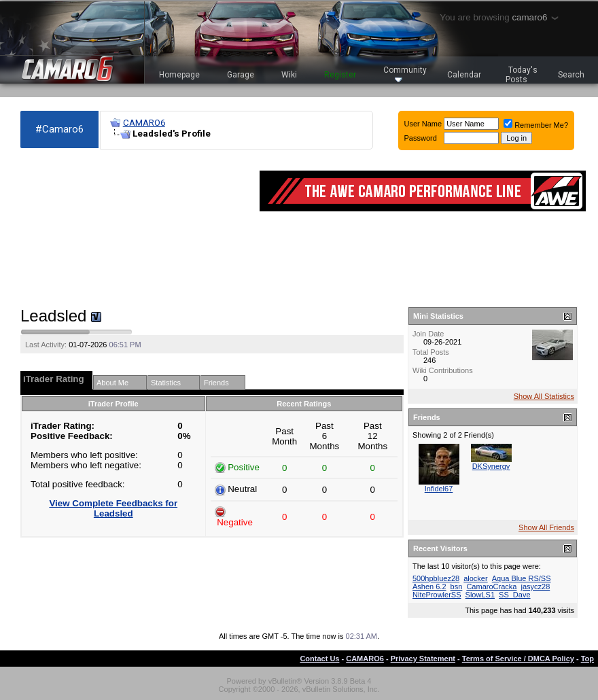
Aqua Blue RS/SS (522, 578)
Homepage (179, 75)
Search (571, 75)
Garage (241, 75)
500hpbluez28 (436, 578)
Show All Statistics (544, 396)
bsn (457, 587)
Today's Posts (522, 75)
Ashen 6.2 (429, 587)
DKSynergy (491, 466)
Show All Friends (546, 527)
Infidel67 (439, 489)
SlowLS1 (480, 595)
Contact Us (319, 659)
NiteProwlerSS (437, 595)
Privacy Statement (423, 659)
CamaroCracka (491, 587)
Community (405, 74)
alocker (475, 578)
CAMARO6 (144, 123)
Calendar (464, 75)
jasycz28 (535, 587)
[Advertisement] (95, 228)
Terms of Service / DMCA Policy (518, 659)
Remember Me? (536, 125)
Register (340, 75)
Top (587, 659)
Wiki (289, 75)
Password (421, 138)
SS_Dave (514, 595)
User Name (423, 124)
